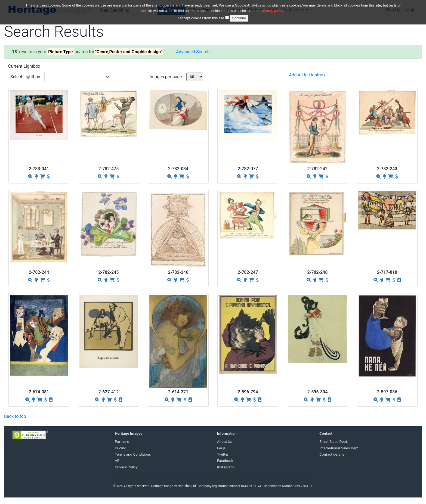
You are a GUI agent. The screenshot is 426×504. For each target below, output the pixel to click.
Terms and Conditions (133, 454)
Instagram (225, 467)
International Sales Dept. (339, 448)
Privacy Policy (126, 467)
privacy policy (272, 7)
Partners (122, 441)
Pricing (121, 448)
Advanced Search (193, 52)
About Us (225, 441)
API (118, 461)
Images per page (166, 77)
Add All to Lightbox (307, 75)
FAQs (221, 448)
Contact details (332, 454)
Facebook (225, 461)
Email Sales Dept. (334, 441)
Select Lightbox (25, 77)
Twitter (223, 454)
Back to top (15, 416)
